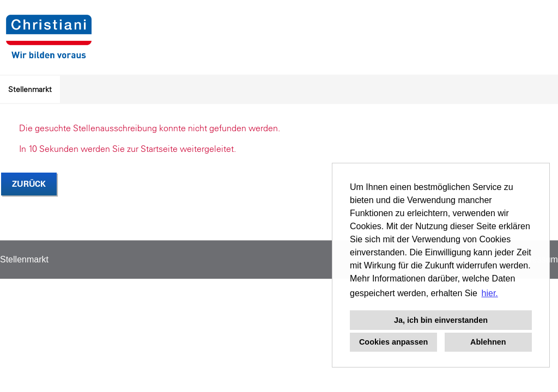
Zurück (29, 184)
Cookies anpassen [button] (393, 342)
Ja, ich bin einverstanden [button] (441, 320)
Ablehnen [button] (488, 342)
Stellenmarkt (30, 89)
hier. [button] (490, 293)
